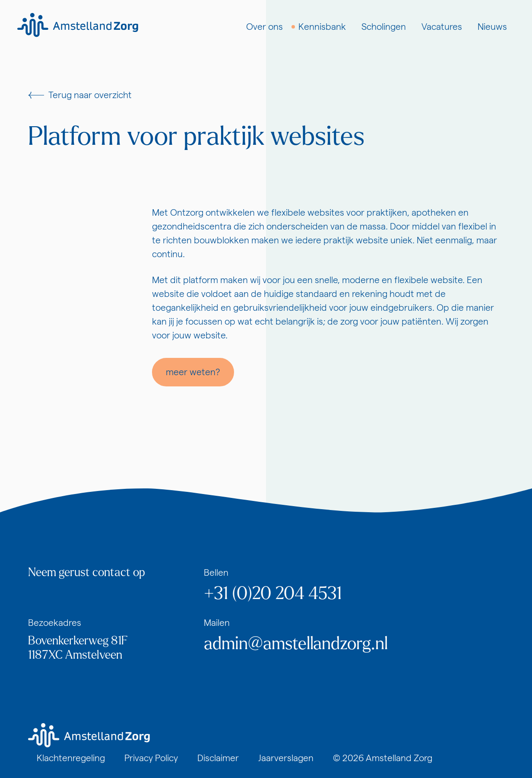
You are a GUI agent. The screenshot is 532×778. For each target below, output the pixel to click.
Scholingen (384, 27)
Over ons (264, 27)
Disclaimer (218, 758)
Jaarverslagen (286, 758)
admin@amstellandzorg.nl (296, 644)
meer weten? (193, 372)
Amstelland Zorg (399, 758)
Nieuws (492, 27)
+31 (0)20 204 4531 (273, 593)
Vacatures (442, 27)
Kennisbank (322, 27)
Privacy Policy (151, 758)
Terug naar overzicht (80, 95)
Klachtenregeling (71, 758)
